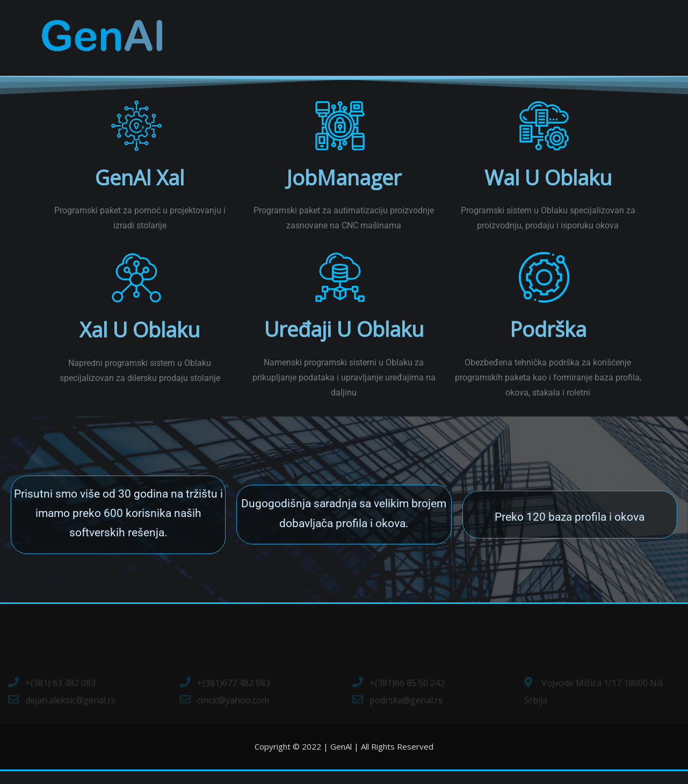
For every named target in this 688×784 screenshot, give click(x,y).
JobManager (344, 190)
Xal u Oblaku (140, 342)
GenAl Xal (140, 190)
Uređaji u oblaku (344, 341)
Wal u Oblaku (548, 190)
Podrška (548, 341)
